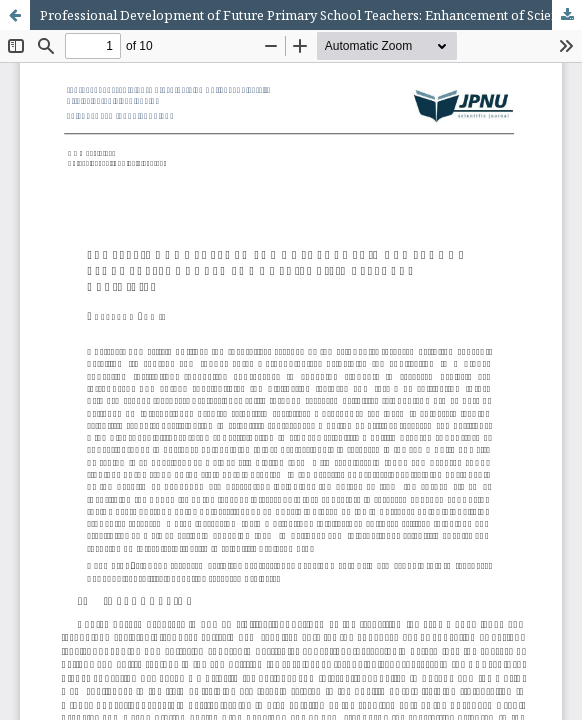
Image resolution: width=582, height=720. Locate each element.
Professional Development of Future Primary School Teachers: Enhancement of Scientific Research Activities (311, 15)
